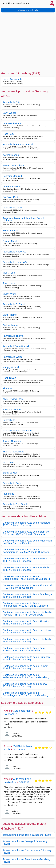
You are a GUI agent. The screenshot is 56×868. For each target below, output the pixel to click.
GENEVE (24, 782)
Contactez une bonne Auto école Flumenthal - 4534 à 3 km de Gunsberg (27, 587)
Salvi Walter (9, 113)
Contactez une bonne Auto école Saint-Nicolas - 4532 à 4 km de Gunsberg (24, 649)
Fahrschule (9, 420)
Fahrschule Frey (12, 483)
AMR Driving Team (13, 399)
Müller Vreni (9, 294)
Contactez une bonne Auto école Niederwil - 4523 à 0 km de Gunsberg (27, 524)
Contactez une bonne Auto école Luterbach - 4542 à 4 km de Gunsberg (27, 640)
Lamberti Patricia (12, 123)
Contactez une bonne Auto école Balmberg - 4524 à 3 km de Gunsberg (27, 596)
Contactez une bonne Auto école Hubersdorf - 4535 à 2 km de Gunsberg (27, 542)
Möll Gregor (9, 273)
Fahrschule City (11, 102)
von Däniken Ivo (12, 410)
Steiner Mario (10, 325)
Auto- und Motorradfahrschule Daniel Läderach (23, 219)
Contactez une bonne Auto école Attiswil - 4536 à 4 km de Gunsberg (26, 622)
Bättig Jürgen (10, 473)
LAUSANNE (10, 714)
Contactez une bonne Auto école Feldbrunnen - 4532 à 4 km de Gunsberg (25, 605)
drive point (8, 462)
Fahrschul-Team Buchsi (16, 346)
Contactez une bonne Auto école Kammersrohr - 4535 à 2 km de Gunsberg (26, 551)
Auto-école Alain (22, 711)
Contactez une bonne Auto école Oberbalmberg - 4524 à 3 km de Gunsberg (26, 578)
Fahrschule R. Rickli (14, 304)
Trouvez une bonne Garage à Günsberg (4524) (25, 843)
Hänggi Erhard (11, 367)
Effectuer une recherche (28, 10)
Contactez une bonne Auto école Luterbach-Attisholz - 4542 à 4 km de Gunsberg (27, 613)
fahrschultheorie (12, 187)
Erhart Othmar (11, 231)
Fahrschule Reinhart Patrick (18, 144)
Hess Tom (8, 134)
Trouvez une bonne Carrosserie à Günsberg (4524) (27, 852)
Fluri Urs (7, 388)
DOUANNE (19, 749)
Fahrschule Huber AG (15, 252)
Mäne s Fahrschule (13, 165)
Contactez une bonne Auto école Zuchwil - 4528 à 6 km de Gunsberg (26, 685)
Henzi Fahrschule (12, 79)
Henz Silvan (9, 378)
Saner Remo (10, 315)
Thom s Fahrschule (13, 452)
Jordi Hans (9, 283)
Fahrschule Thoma (13, 336)
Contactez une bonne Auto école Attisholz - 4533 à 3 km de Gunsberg (27, 569)
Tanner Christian (12, 441)
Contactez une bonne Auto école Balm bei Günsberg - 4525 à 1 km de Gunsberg (26, 533)
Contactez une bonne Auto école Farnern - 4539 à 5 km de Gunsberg (26, 667)
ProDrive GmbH (11, 197)
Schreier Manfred (12, 176)
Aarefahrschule (11, 155)
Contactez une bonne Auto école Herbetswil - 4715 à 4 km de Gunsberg (28, 631)
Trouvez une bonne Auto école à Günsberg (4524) (26, 860)
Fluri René (8, 494)
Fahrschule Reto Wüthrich (17, 431)
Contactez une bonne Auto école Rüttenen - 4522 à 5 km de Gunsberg (27, 658)
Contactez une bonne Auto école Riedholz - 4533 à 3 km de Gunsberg (27, 560)
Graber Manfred (12, 241)
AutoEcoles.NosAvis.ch (16, 3)
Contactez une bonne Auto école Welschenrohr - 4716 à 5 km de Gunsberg (26, 676)
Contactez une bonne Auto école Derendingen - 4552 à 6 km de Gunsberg (25, 694)
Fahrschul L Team (13, 208)
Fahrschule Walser (13, 357)
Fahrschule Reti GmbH (15, 504)
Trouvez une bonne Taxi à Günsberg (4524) (27, 835)
